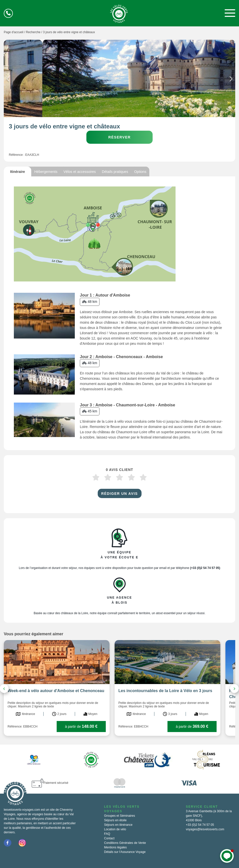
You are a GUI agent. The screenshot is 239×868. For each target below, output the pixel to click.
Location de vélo (115, 829)
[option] (119, 78)
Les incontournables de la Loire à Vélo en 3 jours (165, 691)
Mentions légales (115, 847)
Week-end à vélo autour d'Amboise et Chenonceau (56, 691)
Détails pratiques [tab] (115, 172)
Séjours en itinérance (118, 825)
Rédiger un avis (119, 494)
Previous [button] (8, 80)
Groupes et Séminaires (119, 816)
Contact (109, 838)
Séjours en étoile (115, 820)
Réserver (119, 137)
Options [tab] (140, 172)
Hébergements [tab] (46, 172)
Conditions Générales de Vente (125, 843)
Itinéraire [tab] (18, 172)
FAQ (107, 834)
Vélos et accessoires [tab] (80, 172)
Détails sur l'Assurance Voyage (125, 852)
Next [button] (231, 80)
